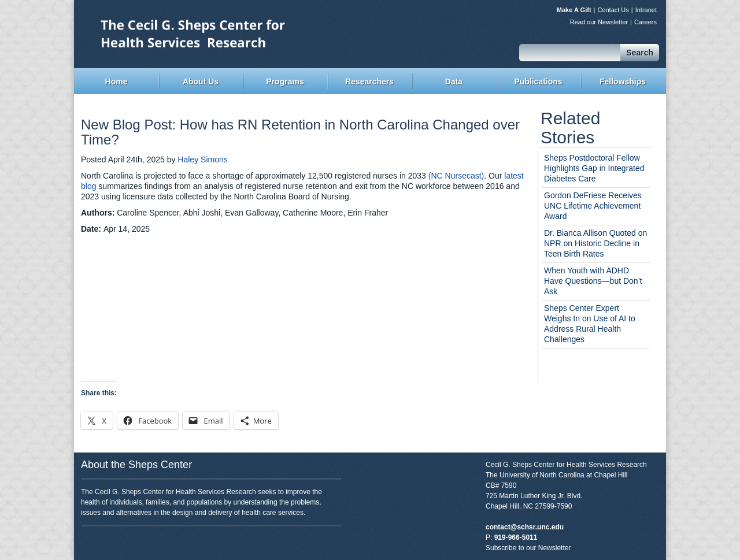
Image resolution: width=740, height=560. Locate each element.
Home (116, 81)
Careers (645, 22)
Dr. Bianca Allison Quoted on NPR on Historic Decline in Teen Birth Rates (595, 243)
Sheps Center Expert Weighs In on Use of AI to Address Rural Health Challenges (590, 324)
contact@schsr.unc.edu (525, 527)
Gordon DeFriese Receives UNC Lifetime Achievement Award (593, 206)
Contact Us (613, 10)
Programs (285, 81)
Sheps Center (223, 33)
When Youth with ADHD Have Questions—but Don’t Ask (593, 281)
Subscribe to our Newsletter (528, 548)
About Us (201, 81)
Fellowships (623, 81)
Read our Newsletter (599, 22)
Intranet (646, 10)
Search (640, 53)
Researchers (369, 81)
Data (454, 81)
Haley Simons (202, 160)
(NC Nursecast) (456, 176)
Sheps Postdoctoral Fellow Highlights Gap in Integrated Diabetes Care (594, 168)
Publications (538, 81)
